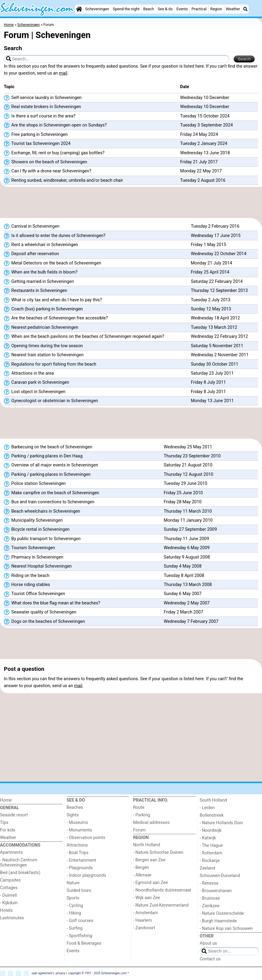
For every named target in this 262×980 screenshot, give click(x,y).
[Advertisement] (131, 203)
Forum (139, 830)
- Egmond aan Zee (150, 883)
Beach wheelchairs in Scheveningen (42, 511)
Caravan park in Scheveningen (37, 383)
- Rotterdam (211, 853)
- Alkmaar (142, 875)
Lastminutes (12, 918)
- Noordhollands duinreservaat (162, 890)
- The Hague (211, 845)
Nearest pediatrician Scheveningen (41, 328)
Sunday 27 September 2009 (190, 529)
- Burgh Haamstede (218, 921)
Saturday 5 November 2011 (217, 346)
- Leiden (207, 808)
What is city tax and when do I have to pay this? (53, 300)
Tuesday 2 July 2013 (211, 300)
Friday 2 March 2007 (183, 612)
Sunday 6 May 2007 (182, 594)
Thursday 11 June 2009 (186, 539)
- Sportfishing (80, 936)
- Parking (142, 815)
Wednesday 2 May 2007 (187, 603)
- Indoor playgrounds (86, 875)
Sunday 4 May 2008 (182, 566)
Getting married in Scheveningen (39, 282)
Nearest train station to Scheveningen (44, 355)
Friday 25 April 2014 (210, 272)
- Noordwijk (211, 830)
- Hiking (74, 913)
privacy (60, 973)
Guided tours (79, 890)
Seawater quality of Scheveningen (40, 612)
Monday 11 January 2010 (188, 520)
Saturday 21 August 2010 (188, 465)
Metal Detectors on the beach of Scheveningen (53, 263)
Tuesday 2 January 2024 (204, 144)
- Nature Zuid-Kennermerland (161, 905)
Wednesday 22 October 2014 (219, 254)
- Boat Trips (78, 853)
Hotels (6, 910)
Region (216, 9)
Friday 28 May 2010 (182, 502)
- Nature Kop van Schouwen (226, 929)
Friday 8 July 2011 (208, 382)
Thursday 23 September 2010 (192, 456)
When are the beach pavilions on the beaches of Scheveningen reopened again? (84, 337)
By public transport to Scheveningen (42, 539)
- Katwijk (208, 838)
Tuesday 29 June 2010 (185, 484)
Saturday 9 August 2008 (187, 557)
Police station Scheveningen (35, 484)
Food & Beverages (84, 943)
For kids (8, 830)
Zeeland (208, 868)
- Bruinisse (210, 898)
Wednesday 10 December (205, 98)
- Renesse (209, 883)
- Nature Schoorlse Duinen (158, 852)
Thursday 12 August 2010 (188, 474)
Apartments (11, 852)
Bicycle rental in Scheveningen (37, 530)
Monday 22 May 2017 (201, 171)
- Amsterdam (146, 913)
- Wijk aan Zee (147, 898)
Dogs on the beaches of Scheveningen (45, 622)
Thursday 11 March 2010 (188, 511)
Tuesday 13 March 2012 (214, 327)
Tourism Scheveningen (30, 548)
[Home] (79, 9)
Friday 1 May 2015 (208, 245)
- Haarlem (142, 920)
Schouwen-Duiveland (220, 876)
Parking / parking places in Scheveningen (47, 475)
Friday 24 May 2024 (199, 135)
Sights (73, 815)
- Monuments (80, 830)
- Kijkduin (9, 903)
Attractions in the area (29, 373)
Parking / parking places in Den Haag (43, 456)
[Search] (245, 9)
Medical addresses (151, 823)
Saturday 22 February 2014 (217, 282)
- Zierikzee (210, 906)
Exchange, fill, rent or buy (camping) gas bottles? (54, 153)
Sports (73, 898)
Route (139, 807)
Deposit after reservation (31, 254)
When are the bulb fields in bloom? (41, 272)
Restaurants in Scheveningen (35, 291)
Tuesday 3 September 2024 (207, 125)
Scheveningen (97, 9)
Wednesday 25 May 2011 (188, 447)
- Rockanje (210, 861)
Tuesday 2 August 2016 (203, 180)
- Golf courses (80, 921)
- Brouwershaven (216, 891)
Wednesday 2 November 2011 (220, 355)
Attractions (77, 845)
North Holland (147, 845)
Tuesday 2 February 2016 (215, 226)
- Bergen (141, 868)
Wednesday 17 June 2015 (216, 236)
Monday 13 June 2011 (212, 401)
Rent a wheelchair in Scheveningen (41, 245)
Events (182, 9)
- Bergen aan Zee (149, 860)
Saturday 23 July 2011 (212, 373)
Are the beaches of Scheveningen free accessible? (56, 318)
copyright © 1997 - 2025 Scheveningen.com (97, 973)
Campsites (10, 880)
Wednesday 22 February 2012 (219, 336)
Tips (4, 823)
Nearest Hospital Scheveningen (38, 566)
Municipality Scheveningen (33, 520)
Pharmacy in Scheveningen (34, 557)
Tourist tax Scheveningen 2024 (37, 144)
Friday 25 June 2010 (183, 493)
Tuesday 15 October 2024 (205, 116)
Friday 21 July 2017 (199, 162)
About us (208, 943)
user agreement (42, 973)
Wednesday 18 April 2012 (215, 318)
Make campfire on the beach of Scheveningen (52, 493)
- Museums (77, 823)
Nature (73, 883)
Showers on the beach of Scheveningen (46, 162)
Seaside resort (14, 815)
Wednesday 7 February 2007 (191, 621)
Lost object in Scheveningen (35, 392)
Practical (199, 9)
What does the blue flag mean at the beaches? (52, 603)
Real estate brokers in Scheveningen (42, 107)
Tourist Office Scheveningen (35, 594)
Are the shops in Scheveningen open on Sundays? (55, 125)
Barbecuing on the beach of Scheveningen (48, 447)
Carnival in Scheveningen (32, 226)
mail (63, 73)
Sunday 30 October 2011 (214, 364)
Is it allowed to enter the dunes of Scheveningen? (55, 236)
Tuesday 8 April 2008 (184, 576)
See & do (165, 9)
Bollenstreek (212, 815)
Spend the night (126, 9)
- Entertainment (81, 860)
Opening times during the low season (43, 346)
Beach (149, 9)
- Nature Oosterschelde (222, 913)
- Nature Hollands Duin (221, 823)
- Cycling (75, 906)
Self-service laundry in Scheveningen (43, 98)
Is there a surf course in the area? (40, 116)
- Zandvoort (144, 928)
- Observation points (86, 838)
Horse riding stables (27, 585)
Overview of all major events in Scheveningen (51, 465)
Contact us (210, 959)
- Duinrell (8, 895)
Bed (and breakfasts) (20, 873)
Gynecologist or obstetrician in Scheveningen (51, 401)
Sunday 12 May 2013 (211, 309)
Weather (233, 9)
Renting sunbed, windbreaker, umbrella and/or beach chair (64, 181)
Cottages (9, 888)
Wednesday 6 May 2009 (187, 548)
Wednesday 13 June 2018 (205, 153)
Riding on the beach (27, 576)
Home (6, 800)
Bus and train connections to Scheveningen (49, 502)
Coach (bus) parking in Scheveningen (43, 309)
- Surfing (75, 928)
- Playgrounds (80, 868)
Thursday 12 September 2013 (219, 291)
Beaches (75, 807)
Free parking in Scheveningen (36, 135)
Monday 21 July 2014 (211, 263)
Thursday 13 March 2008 (188, 585)
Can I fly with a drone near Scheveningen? (48, 171)
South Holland (213, 800)
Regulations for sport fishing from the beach (50, 364)
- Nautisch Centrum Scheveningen (19, 863)
